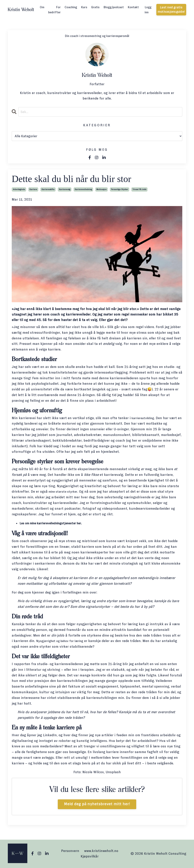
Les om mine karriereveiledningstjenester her (56, 524)
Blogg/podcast (114, 7)
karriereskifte (48, 190)
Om (42, 7)
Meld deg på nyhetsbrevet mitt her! (97, 804)
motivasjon (101, 190)
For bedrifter (54, 10)
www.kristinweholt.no (101, 851)
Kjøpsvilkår (90, 857)
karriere (33, 190)
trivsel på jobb (139, 190)
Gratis (95, 7)
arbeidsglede (19, 190)
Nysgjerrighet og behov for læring (63, 641)
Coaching (71, 7)
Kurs (84, 7)
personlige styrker (120, 190)
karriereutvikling (145, 418)
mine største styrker (65, 492)
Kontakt (133, 7)
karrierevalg (65, 190)
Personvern (70, 851)
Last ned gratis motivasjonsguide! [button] (171, 10)
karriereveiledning (83, 190)
